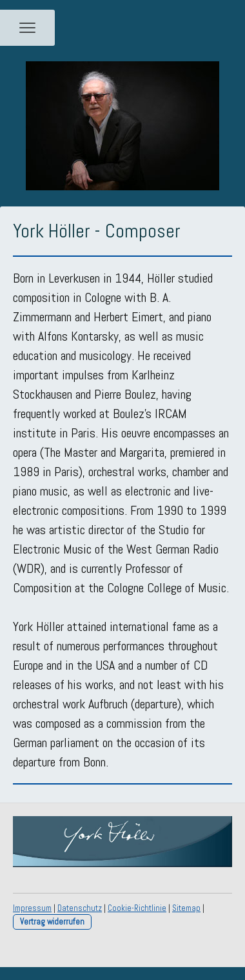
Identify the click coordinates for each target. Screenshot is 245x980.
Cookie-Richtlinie (137, 908)
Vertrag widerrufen (52, 922)
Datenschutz (80, 908)
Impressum (32, 908)
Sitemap (186, 908)
